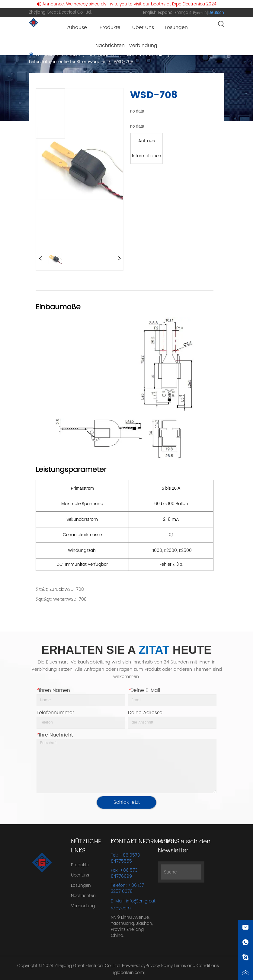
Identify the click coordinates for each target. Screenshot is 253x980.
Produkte (71, 55)
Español (166, 13)
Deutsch (216, 13)
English (150, 13)
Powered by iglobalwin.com (129, 969)
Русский (200, 13)
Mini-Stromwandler (145, 55)
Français (183, 13)
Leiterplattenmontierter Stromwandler (68, 62)
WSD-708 (123, 62)
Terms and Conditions (196, 966)
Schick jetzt (127, 802)
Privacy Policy (159, 966)
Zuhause (45, 55)
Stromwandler (103, 55)
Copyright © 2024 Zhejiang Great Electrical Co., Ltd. (69, 966)
